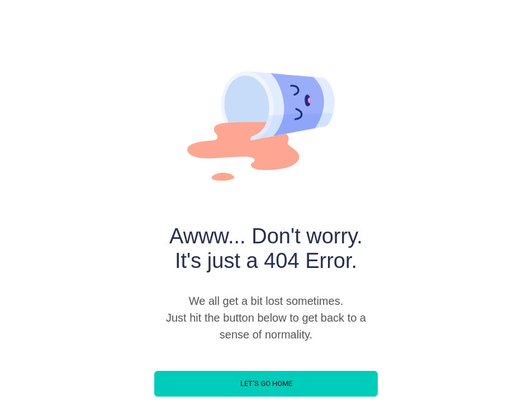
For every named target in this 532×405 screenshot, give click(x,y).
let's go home (266, 383)
